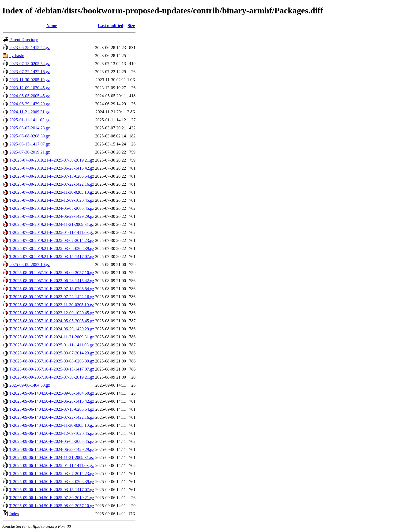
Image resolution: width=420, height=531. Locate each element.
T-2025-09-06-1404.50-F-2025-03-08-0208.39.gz (52, 482)
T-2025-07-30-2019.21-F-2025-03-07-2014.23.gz (52, 240)
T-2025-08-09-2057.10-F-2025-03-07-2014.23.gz (52, 353)
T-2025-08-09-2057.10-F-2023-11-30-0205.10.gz (52, 305)
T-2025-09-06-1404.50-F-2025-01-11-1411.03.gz (52, 465)
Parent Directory (24, 40)
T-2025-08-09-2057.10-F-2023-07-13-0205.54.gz (52, 289)
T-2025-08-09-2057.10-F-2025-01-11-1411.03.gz (52, 345)
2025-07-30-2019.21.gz (30, 152)
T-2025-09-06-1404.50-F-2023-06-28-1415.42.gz (52, 401)
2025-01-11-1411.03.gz (29, 120)
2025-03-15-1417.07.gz (30, 144)
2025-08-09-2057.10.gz (30, 265)
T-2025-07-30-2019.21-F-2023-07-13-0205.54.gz (52, 176)
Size (131, 26)
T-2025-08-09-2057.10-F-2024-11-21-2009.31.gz (52, 337)
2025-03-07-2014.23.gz (30, 128)
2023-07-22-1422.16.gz (30, 72)
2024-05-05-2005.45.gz (30, 96)
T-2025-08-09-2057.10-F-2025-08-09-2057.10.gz (52, 273)
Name (52, 26)
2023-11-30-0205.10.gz (30, 80)
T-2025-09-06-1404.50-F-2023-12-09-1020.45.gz (52, 433)
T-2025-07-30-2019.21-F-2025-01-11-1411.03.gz (52, 232)
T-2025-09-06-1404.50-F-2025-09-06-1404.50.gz (52, 393)
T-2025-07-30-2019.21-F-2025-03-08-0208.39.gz (52, 248)
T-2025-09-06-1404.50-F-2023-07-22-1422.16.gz (52, 417)
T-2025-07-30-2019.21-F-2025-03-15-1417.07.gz (52, 257)
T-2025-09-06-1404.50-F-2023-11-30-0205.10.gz (52, 425)
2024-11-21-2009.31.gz (30, 112)
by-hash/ (17, 56)
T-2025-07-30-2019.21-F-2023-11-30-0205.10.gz (52, 192)
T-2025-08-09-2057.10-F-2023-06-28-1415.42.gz (52, 281)
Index (14, 514)
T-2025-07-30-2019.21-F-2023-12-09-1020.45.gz (52, 200)
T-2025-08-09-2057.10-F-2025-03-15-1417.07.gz (52, 369)
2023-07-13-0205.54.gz (30, 64)
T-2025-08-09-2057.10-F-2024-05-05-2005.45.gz (52, 321)
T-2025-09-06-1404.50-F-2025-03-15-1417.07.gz (52, 490)
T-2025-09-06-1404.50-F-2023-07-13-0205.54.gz (52, 409)
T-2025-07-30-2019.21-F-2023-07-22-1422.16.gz (52, 184)
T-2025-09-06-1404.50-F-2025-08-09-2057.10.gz (52, 506)
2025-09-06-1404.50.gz (30, 385)
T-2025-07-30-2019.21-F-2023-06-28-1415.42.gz (52, 168)
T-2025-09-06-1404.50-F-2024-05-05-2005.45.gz (52, 441)
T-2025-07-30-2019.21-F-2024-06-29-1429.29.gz (52, 216)
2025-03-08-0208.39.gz (30, 136)
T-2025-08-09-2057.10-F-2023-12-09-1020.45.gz (52, 313)
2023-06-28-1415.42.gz (30, 48)
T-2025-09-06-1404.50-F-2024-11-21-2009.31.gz (52, 457)
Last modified (110, 26)
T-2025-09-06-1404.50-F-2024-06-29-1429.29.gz (52, 449)
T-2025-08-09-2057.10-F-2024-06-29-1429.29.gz (52, 329)
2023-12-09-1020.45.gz (30, 88)
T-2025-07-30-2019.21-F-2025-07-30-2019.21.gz (52, 160)
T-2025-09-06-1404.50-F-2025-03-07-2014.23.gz (52, 474)
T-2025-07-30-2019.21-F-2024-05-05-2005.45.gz (52, 208)
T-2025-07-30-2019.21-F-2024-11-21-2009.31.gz (52, 224)
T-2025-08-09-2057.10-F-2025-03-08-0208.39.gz (52, 361)
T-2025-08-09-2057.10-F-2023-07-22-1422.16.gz (52, 297)
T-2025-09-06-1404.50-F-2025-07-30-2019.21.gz (52, 498)
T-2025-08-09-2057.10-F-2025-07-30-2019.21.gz (52, 377)
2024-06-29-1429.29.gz (30, 104)
